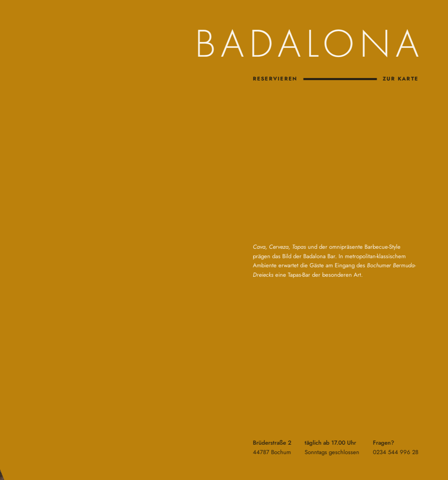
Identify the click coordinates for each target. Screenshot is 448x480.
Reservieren (275, 79)
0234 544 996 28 (395, 452)
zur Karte (400, 79)
